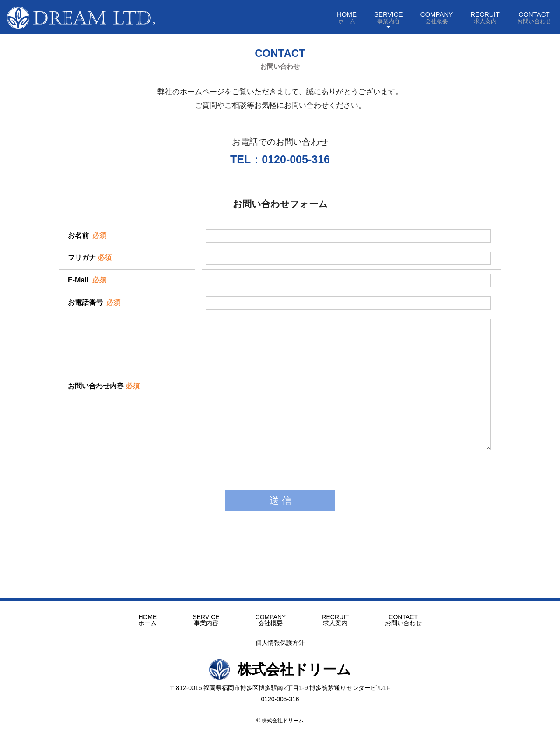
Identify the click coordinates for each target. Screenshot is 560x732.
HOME (347, 18)
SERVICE (388, 18)
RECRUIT (485, 18)
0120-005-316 (280, 699)
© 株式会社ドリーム (280, 721)
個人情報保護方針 (280, 643)
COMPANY (437, 18)
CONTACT (534, 18)
